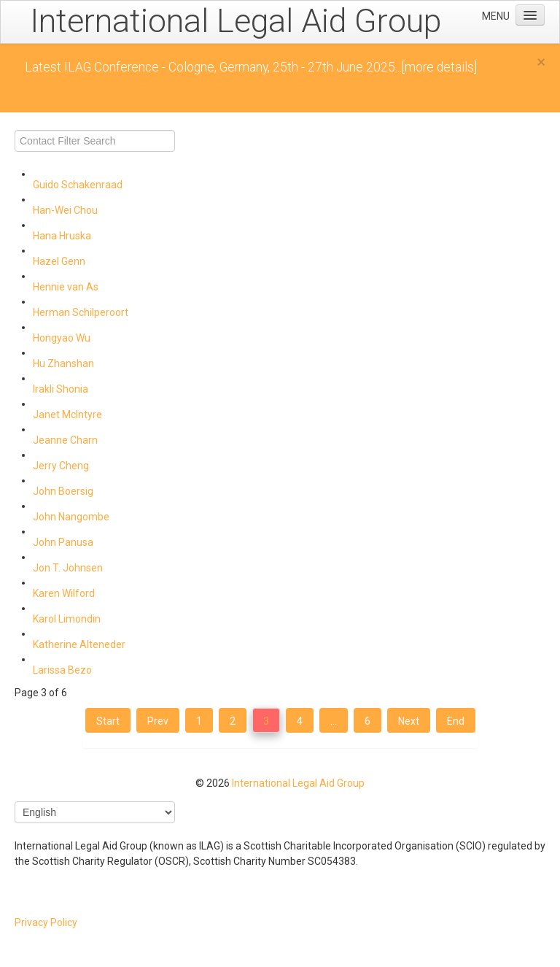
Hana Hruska (62, 236)
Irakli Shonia (61, 389)
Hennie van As (66, 287)
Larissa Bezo (62, 670)
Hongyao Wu (62, 338)
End (456, 721)
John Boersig (63, 491)
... (334, 721)
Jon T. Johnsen (68, 568)
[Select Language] (95, 812)
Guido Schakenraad (78, 185)
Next (409, 721)
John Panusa (63, 542)
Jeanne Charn (65, 440)
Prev (158, 721)
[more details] (439, 67)
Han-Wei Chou (65, 210)
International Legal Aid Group (298, 783)
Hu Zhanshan (63, 363)
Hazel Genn (59, 261)
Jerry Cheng (61, 466)
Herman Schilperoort (81, 312)
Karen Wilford (64, 593)
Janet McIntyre (67, 415)
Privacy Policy (46, 922)
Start (108, 721)
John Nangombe (71, 517)
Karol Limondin (67, 619)
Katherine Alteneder (79, 644)
